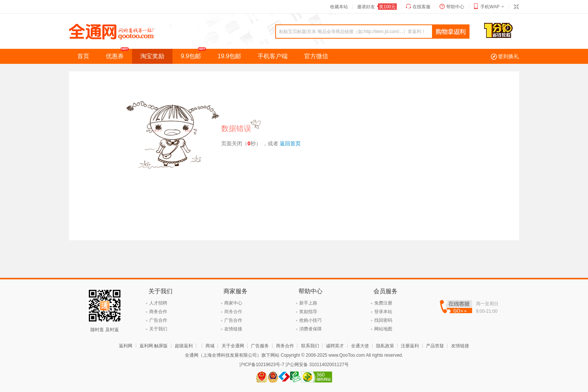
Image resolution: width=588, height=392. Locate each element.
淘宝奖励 (152, 56)
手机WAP (490, 7)
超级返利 (184, 346)
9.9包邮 (195, 54)
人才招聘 (158, 303)
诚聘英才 (335, 346)
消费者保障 (310, 329)
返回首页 (290, 143)
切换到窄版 (516, 7)
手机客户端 (273, 56)
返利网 (126, 346)
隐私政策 (385, 346)
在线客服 (421, 7)
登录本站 (383, 312)
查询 (451, 32)
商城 (210, 346)
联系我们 (310, 346)
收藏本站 (339, 7)
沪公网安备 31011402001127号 (317, 365)
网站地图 (383, 329)
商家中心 (233, 303)
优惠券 (119, 54)
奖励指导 (308, 312)
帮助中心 (455, 7)
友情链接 (233, 329)
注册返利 (410, 346)
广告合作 (158, 320)
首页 (83, 56)
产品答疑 (435, 346)
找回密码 (383, 320)
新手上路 (308, 303)
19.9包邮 (229, 56)
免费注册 (383, 303)
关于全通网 (233, 346)
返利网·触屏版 (154, 346)
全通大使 (360, 346)
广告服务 (260, 346)
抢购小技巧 (310, 320)
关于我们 (158, 329)
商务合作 (158, 312)
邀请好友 (377, 7)
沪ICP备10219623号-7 (262, 365)
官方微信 (316, 56)
